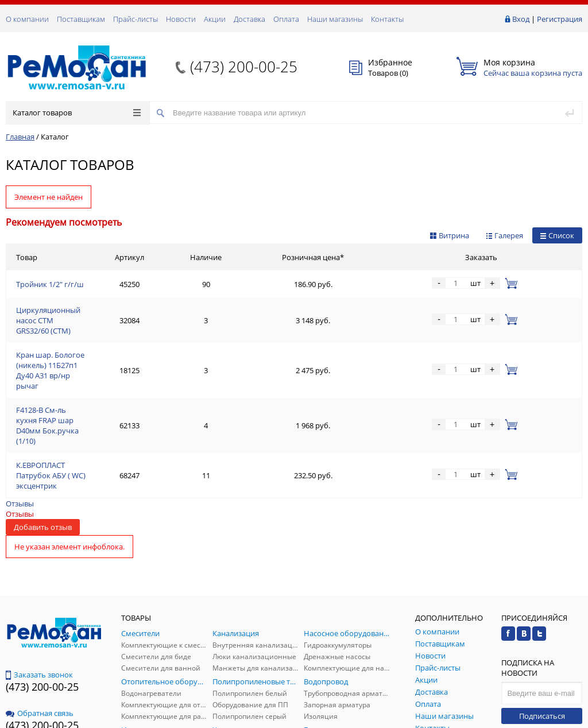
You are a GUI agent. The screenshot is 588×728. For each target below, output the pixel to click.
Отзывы (20, 414)
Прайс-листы (136, 19)
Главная (20, 137)
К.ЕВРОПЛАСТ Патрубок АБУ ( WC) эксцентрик (97, 394)
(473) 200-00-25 (244, 67)
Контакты (387, 19)
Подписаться (542, 626)
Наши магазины (335, 19)
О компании (27, 19)
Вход (521, 19)
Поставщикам (81, 19)
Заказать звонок (39, 585)
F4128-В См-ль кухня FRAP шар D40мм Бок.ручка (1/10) (113, 367)
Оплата (286, 19)
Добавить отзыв (43, 437)
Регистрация (560, 19)
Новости (181, 19)
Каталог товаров (77, 113)
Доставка (249, 19)
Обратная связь (40, 624)
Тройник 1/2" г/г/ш (50, 284)
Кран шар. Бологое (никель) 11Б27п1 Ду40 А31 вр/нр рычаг (122, 339)
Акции (215, 19)
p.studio (570, 718)
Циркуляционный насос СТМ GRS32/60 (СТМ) (96, 312)
